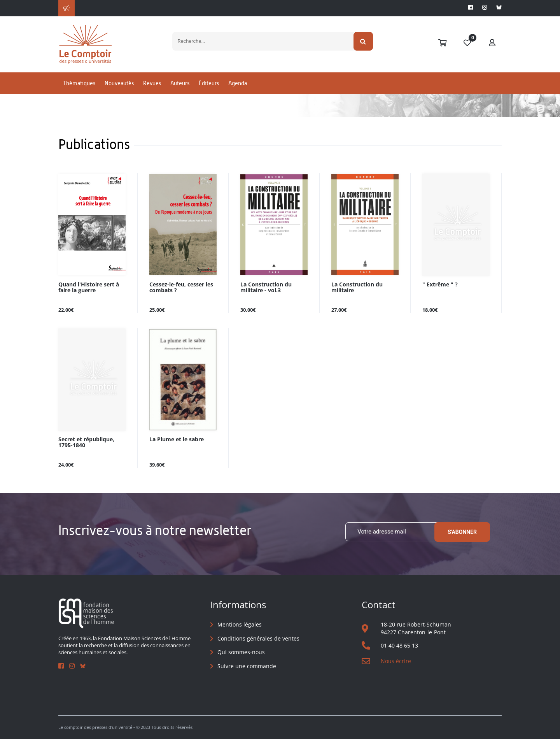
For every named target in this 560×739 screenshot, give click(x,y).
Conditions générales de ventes (258, 638)
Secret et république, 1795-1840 (86, 442)
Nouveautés (119, 83)
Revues (152, 83)
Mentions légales (240, 624)
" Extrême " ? (440, 285)
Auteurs (180, 83)
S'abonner (462, 532)
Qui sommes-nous (241, 652)
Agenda (238, 83)
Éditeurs (209, 83)
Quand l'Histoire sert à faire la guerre (89, 288)
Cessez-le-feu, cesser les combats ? (181, 288)
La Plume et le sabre (177, 440)
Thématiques (79, 83)
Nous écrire (396, 661)
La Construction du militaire (357, 288)
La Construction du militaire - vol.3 (266, 288)
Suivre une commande (247, 666)
